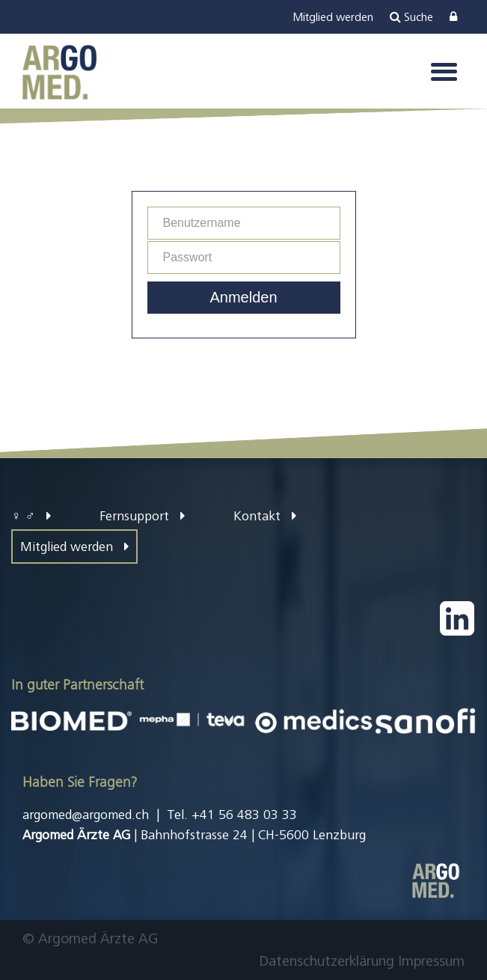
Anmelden (243, 297)
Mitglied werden (74, 547)
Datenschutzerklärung (327, 961)
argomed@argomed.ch (86, 815)
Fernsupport (142, 516)
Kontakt (265, 516)
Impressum (431, 961)
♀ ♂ (31, 516)
